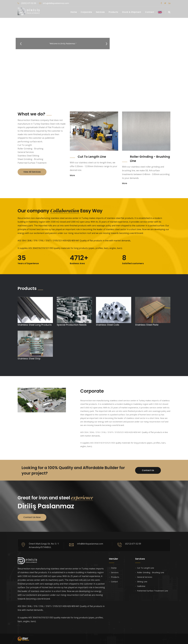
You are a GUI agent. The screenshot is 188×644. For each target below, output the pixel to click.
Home (74, 12)
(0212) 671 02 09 (27, 3)
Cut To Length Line (92, 157)
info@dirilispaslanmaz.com (54, 3)
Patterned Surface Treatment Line (153, 591)
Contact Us (148, 470)
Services (100, 12)
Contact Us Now (32, 517)
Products (113, 12)
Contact (150, 12)
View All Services (32, 172)
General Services (145, 577)
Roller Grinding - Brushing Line (151, 572)
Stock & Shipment (132, 12)
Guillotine (141, 586)
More (72, 175)
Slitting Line (142, 582)
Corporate (86, 12)
